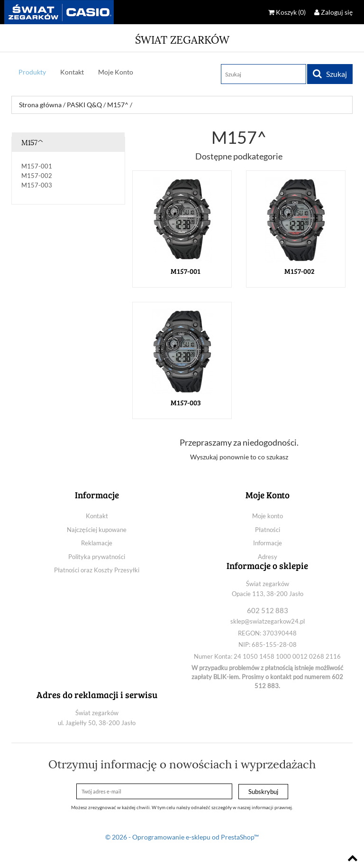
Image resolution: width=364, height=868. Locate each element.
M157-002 (37, 176)
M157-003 (37, 185)
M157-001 (37, 166)
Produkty (32, 72)
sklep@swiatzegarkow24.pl (268, 621)
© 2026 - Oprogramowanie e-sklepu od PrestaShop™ (182, 837)
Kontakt (72, 72)
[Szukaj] (264, 74)
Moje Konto (116, 72)
